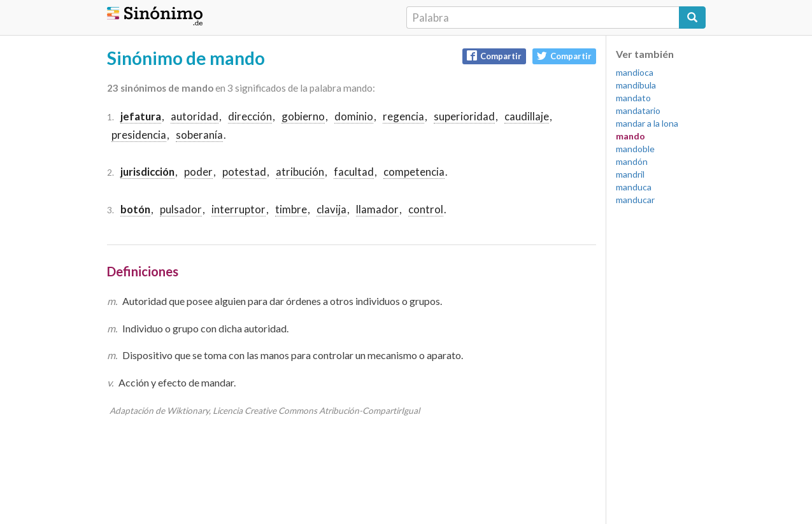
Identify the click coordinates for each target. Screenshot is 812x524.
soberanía (199, 135)
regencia (403, 116)
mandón (632, 161)
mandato (633, 98)
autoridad (195, 116)
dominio (354, 116)
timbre (291, 209)
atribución (300, 172)
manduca (634, 187)
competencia (414, 172)
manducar (635, 200)
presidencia (139, 135)
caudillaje (527, 116)
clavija (331, 209)
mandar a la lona (647, 123)
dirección (250, 116)
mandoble (635, 149)
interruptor (239, 209)
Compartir (494, 56)
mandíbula (636, 85)
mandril (630, 174)
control (426, 209)
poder (198, 172)
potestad (244, 172)
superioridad (464, 116)
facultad (354, 172)
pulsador (181, 209)
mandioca (635, 72)
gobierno (303, 116)
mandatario (638, 110)
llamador (377, 209)
